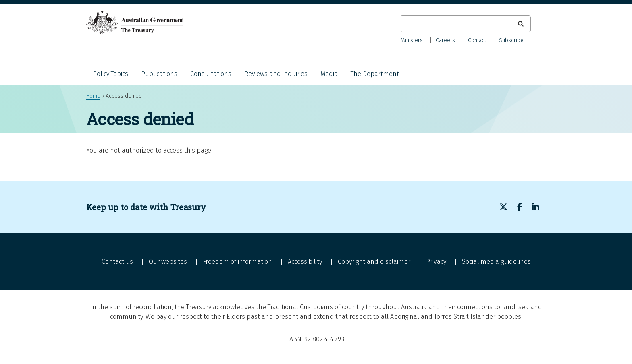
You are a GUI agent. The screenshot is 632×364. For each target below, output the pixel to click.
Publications (159, 74)
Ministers (412, 40)
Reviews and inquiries (276, 74)
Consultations (211, 74)
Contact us (117, 262)
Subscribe (511, 40)
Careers (445, 40)
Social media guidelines (496, 262)
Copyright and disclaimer (374, 262)
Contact (477, 40)
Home (93, 96)
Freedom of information (237, 262)
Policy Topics (110, 74)
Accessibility (305, 262)
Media (329, 74)
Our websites (168, 262)
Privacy (436, 262)
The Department (375, 74)
